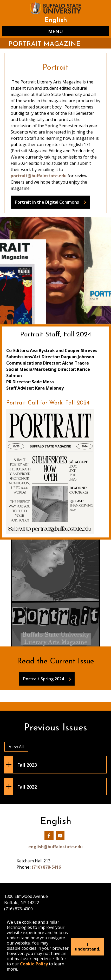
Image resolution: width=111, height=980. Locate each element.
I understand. (87, 947)
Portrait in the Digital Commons (47, 202)
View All (16, 747)
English (56, 20)
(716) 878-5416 (46, 867)
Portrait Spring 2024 (44, 679)
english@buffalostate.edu (55, 847)
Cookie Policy (34, 964)
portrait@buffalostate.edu (39, 176)
